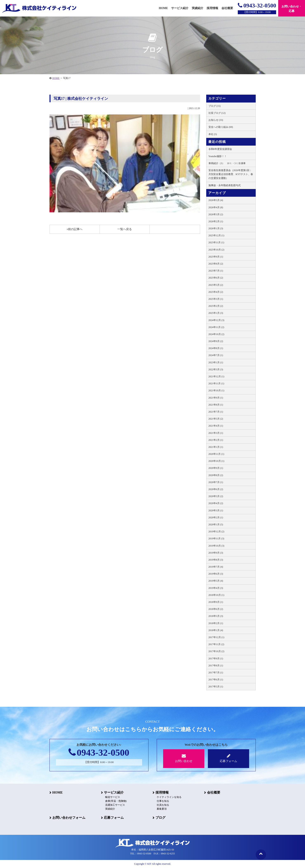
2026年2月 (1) (216, 221)
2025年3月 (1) (216, 299)
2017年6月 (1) (216, 680)
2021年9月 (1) (216, 398)
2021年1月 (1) (216, 447)
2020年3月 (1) (216, 510)
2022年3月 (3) (216, 369)
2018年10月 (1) (216, 595)
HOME (56, 78)
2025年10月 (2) (216, 250)
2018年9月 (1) (216, 602)
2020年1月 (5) (216, 525)
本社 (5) (213, 134)
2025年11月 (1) (216, 242)
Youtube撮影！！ (218, 156)
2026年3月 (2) (216, 214)
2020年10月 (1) (216, 461)
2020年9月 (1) (216, 468)
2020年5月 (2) (216, 496)
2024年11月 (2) (216, 327)
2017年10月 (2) (216, 651)
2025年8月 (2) (216, 264)
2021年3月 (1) (216, 433)
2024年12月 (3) (216, 320)
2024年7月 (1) (216, 355)
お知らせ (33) (216, 120)
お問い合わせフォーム (69, 818)
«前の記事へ (75, 229)
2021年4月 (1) (216, 426)
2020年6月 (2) (216, 489)
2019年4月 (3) (216, 588)
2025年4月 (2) (216, 292)
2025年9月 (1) (216, 257)
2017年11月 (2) (216, 644)
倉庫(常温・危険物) (116, 801)
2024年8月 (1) (216, 348)
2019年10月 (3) (216, 546)
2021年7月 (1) (216, 412)
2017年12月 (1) (216, 637)
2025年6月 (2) (216, 278)
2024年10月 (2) (216, 334)
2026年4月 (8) (216, 207)
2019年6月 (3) (216, 574)
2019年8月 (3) (216, 560)
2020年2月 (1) (216, 518)
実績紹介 (198, 8)
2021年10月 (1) (216, 390)
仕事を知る (163, 801)
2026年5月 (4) (216, 200)
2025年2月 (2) (216, 306)
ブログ (160, 818)
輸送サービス (113, 797)
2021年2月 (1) (216, 440)
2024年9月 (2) (216, 341)
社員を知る (163, 805)
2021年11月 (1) (216, 383)
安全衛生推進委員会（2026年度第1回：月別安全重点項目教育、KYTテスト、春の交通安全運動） (231, 174)
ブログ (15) (215, 106)
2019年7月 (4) (216, 567)
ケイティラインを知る (169, 797)
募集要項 (162, 809)
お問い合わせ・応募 (292, 9)
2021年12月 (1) (216, 376)
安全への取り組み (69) (221, 127)
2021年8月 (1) (216, 405)
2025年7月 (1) (216, 271)
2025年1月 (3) (216, 313)
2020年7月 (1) (216, 482)
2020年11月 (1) (216, 454)
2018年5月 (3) (216, 616)
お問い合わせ (184, 758)
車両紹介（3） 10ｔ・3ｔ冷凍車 (227, 163)
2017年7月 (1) (216, 673)
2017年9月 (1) (216, 659)
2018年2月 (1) (216, 623)
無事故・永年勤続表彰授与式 (225, 185)
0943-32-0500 (257, 5)
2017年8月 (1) (216, 666)
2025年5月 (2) (216, 285)
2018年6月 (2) (216, 609)
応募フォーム (229, 758)
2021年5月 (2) (216, 419)
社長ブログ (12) (217, 113)
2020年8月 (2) (216, 475)
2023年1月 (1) (216, 362)
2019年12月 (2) (216, 532)
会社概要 (214, 792)
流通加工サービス (115, 805)
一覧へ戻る (125, 229)
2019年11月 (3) (216, 539)
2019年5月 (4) (216, 581)
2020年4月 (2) (216, 503)
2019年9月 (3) (216, 553)
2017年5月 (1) (216, 687)
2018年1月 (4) (216, 630)
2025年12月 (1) (216, 235)
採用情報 (162, 792)
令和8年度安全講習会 (220, 149)
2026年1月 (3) (216, 228)
